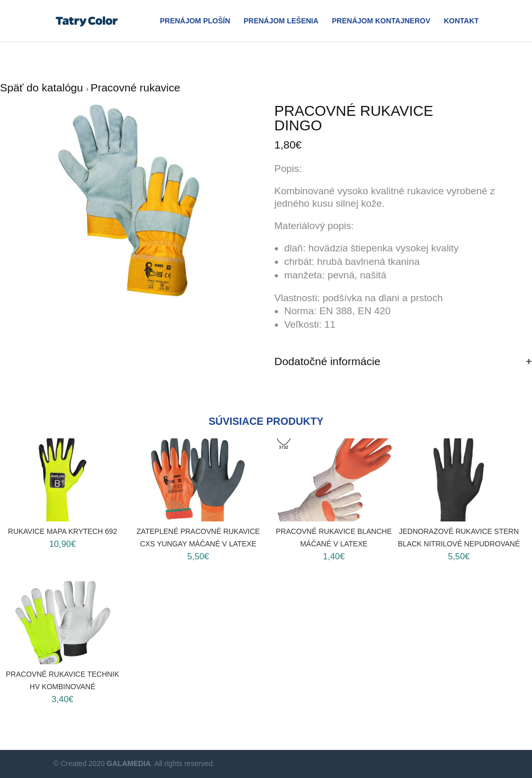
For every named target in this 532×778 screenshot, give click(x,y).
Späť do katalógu (43, 88)
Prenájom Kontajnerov (381, 21)
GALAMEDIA (129, 763)
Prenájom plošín (195, 21)
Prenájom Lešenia (281, 21)
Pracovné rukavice (135, 88)
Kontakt (461, 21)
